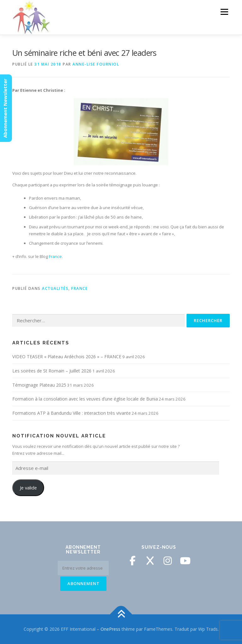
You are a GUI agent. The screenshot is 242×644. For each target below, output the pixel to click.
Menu (224, 12)
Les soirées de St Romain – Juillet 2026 (52, 371)
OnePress (110, 629)
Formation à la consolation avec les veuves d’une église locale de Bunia (85, 399)
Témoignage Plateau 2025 (39, 385)
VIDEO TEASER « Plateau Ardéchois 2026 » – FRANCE (67, 357)
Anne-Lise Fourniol (96, 64)
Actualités (55, 288)
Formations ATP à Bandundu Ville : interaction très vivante (72, 413)
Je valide (28, 488)
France (55, 256)
